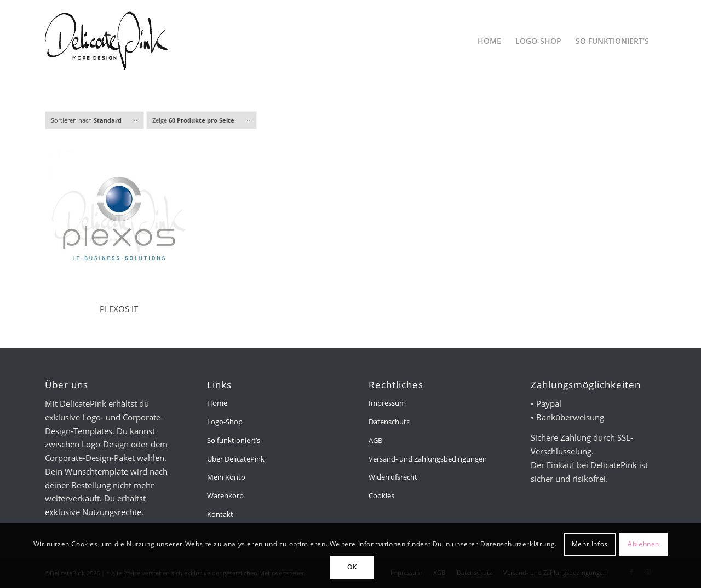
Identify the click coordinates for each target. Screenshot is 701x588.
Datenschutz (389, 422)
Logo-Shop (225, 422)
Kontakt (220, 514)
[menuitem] (489, 41)
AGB (375, 440)
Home (217, 403)
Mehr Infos (590, 544)
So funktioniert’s (234, 440)
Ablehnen (643, 544)
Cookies (381, 495)
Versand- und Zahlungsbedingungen (428, 459)
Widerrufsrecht (393, 477)
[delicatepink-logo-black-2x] (107, 41)
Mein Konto (226, 477)
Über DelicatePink (236, 459)
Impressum (387, 403)
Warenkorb (225, 495)
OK (352, 567)
